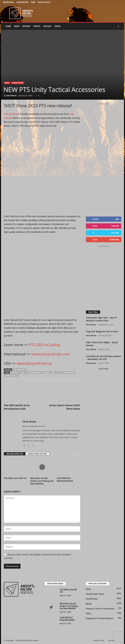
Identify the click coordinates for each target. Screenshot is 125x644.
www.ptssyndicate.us (34, 363)
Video (88, 613)
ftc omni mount (34, 373)
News (17, 26)
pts (59, 373)
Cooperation (22, 2)
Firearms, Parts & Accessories (100, 609)
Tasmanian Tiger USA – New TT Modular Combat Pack (102, 319)
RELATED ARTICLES (15, 454)
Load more (104, 369)
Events (37, 26)
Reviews (26, 26)
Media (58, 26)
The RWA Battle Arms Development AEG (17, 407)
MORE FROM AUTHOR (37, 454)
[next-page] (79, 454)
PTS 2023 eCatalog (45, 345)
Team (33, 2)
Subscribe (114, 240)
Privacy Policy (44, 2)
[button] (119, 26)
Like (117, 219)
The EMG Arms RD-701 (15, 478)
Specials (47, 26)
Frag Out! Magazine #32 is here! (102, 331)
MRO (53, 373)
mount (46, 373)
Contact (111, 640)
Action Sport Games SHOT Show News (65, 407)
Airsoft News (18, 83)
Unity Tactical (11, 375)
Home (8, 26)
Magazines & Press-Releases (100, 618)
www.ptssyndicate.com (51, 354)
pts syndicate (19, 370)
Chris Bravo (11, 95)
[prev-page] (75, 454)
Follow (115, 226)
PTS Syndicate (11, 114)
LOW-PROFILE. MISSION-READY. (65, 480)
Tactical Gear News (95, 594)
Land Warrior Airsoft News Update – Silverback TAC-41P (103, 358)
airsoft (15, 373)
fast (23, 373)
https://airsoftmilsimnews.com (34, 426)
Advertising (8, 2)
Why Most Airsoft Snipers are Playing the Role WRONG (42, 481)
